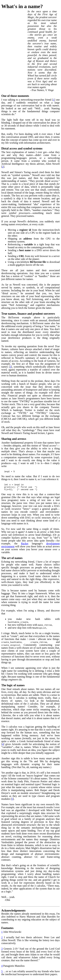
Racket (25, 545)
